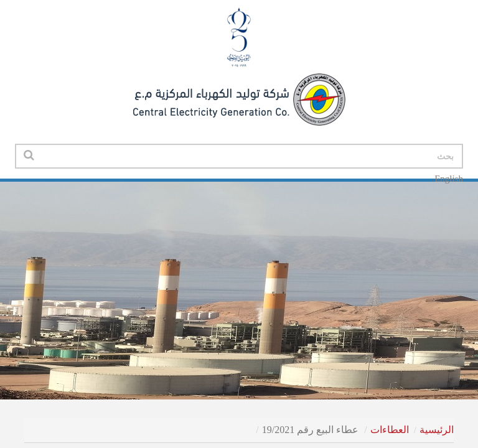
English (449, 179)
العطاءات (390, 430)
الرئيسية (437, 430)
